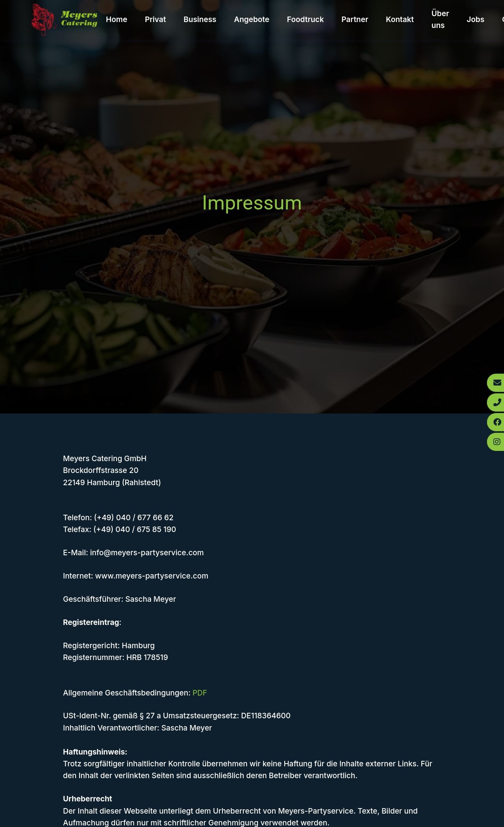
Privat (156, 19)
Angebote (252, 19)
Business (200, 19)
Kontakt (400, 19)
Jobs (475, 19)
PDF (200, 693)
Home (117, 19)
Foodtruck (306, 19)
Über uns (440, 19)
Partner (355, 19)
